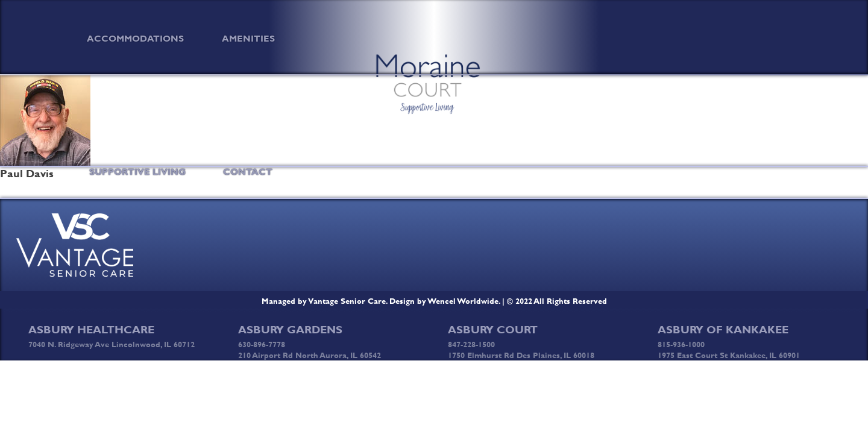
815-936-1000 (681, 344)
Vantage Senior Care (347, 301)
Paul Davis (27, 174)
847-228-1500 (471, 344)
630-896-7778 (262, 344)
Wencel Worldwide (463, 301)
